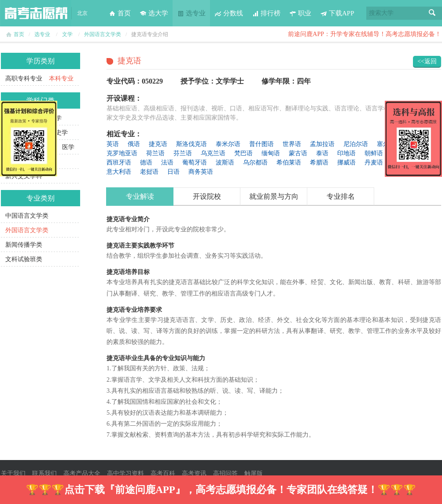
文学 (67, 34)
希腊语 (319, 163)
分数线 (229, 13)
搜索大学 (381, 13)
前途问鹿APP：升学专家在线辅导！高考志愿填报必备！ (365, 34)
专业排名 (341, 196)
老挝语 (149, 172)
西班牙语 (119, 163)
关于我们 (13, 473)
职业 (300, 13)
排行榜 (266, 13)
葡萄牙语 (195, 163)
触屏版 (254, 473)
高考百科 (163, 473)
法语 (167, 163)
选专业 (191, 13)
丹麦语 (374, 163)
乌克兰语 (213, 153)
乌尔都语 (255, 163)
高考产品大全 (82, 473)
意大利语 (119, 172)
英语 (113, 144)
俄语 (134, 144)
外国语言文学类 (103, 34)
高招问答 (225, 473)
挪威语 (346, 163)
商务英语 (201, 172)
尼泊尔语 (356, 144)
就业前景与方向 (274, 196)
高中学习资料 (125, 473)
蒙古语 (298, 153)
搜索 (432, 13)
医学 (68, 147)
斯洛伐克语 (192, 144)
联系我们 (44, 473)
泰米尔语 (228, 144)
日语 (173, 172)
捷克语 (158, 144)
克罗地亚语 (122, 153)
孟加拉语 (322, 144)
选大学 (154, 13)
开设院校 (207, 196)
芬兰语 (183, 153)
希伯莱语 (289, 163)
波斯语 (225, 163)
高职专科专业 (24, 79)
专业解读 (140, 196)
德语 (146, 163)
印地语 (346, 153)
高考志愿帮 (36, 13)
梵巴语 (243, 153)
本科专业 (61, 79)
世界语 (292, 144)
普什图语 (262, 144)
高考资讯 (194, 473)
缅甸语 (271, 153)
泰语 (322, 153)
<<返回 (427, 61)
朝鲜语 (374, 153)
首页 (120, 13)
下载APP (337, 13)
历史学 (59, 133)
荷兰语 (155, 153)
